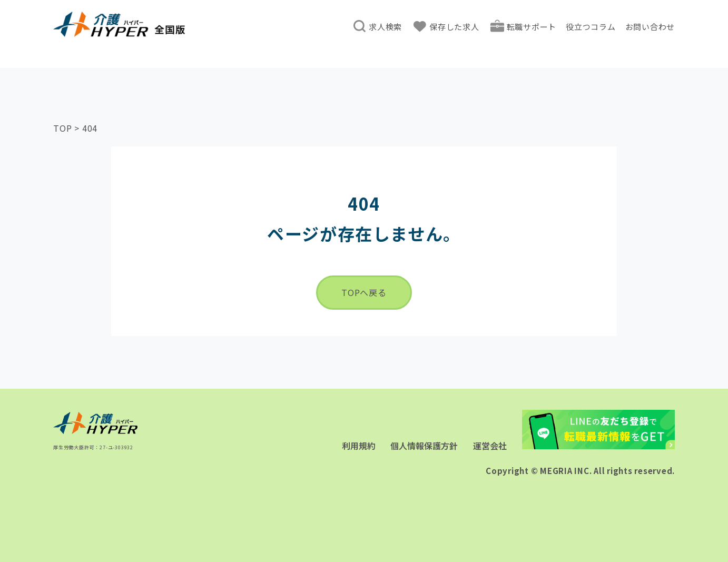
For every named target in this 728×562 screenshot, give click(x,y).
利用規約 (359, 446)
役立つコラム (591, 27)
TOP (62, 128)
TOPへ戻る (364, 292)
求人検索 (385, 27)
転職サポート (532, 27)
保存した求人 (454, 27)
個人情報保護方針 (424, 446)
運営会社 (490, 446)
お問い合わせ (650, 27)
